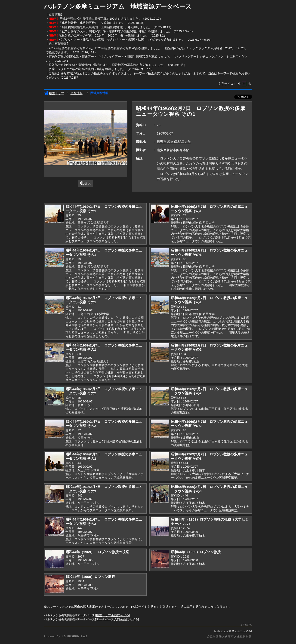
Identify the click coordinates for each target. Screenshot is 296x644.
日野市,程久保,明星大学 (174, 142)
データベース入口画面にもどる (117, 619)
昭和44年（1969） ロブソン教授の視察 (97, 552)
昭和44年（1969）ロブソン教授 (196, 552)
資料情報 (77, 93)
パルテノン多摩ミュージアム (233, 631)
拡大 (85, 183)
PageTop (248, 625)
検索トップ (54, 93)
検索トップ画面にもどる (113, 615)
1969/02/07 (165, 133)
